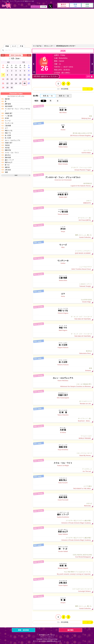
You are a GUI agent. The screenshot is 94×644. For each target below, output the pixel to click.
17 (16, 79)
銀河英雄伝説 (63, 185)
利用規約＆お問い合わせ (47, 635)
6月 (16, 58)
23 (12, 83)
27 (29, 83)
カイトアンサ (63, 152)
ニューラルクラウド (63, 268)
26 (25, 83)
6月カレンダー (49, 46)
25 (20, 83)
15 (7, 79)
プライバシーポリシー (47, 637)
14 (3, 79)
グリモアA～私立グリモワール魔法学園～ (63, 522)
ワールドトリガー (63, 437)
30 (12, 88)
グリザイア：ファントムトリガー (63, 169)
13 (29, 75)
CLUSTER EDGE (63, 301)
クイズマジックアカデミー (63, 252)
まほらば (63, 505)
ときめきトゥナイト (63, 285)
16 (12, 79)
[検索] (3, 50)
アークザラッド (63, 470)
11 (20, 75)
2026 (63, 51)
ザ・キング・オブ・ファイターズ (63, 318)
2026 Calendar (16, 55)
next (16, 175)
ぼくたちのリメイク (63, 402)
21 (3, 83)
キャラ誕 (6, 5)
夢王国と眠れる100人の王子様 (63, 134)
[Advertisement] (47, 26)
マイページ (36, 7)
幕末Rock (63, 352)
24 (16, 83)
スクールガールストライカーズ (63, 590)
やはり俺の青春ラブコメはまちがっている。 (63, 573)
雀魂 (63, 117)
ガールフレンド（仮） (63, 219)
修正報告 (70, 630)
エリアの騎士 (63, 487)
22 (7, 83)
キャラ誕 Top (37, 46)
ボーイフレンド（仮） (63, 420)
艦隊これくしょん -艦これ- (63, 236)
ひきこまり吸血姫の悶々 (63, 385)
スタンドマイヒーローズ (63, 454)
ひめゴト (63, 202)
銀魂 (63, 369)
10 (16, 75)
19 (25, 79)
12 (25, 75)
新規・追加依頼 (23, 630)
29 (7, 88)
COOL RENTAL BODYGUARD (63, 556)
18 (20, 79)
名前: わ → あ (64, 96)
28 (3, 88)
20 (29, 79)
